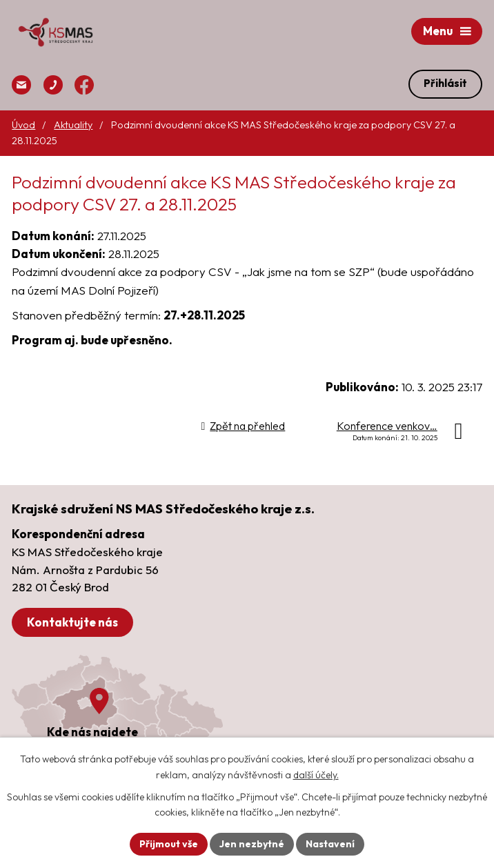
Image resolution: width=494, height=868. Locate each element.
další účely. (316, 775)
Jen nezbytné (252, 844)
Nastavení (330, 844)
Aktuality (73, 125)
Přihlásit (445, 83)
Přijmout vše (169, 844)
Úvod (23, 125)
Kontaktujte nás (72, 622)
